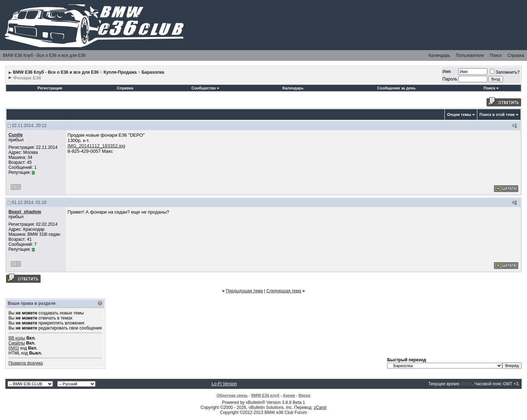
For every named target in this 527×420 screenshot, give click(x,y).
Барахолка (153, 72)
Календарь (440, 55)
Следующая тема (284, 291)
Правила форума (26, 363)
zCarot (320, 407)
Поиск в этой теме (497, 114)
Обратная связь (232, 395)
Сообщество (205, 88)
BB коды (17, 338)
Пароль (450, 79)
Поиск (496, 55)
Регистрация (50, 88)
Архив (289, 395)
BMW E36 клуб (265, 395)
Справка (516, 55)
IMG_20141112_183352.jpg (96, 146)
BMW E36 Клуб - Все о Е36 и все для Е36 (44, 55)
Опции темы (459, 114)
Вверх (304, 395)
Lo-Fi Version (225, 384)
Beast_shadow (25, 212)
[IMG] (14, 348)
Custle (16, 135)
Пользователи (470, 55)
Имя (447, 72)
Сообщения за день (396, 88)
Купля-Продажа (120, 72)
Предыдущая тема (244, 291)
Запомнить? (505, 72)
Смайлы (17, 343)
